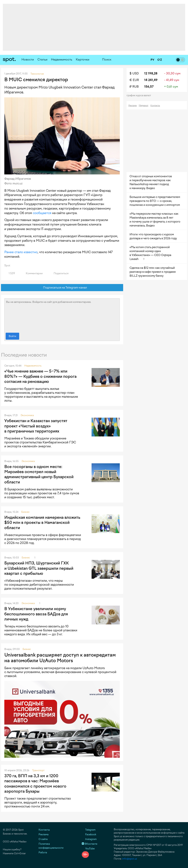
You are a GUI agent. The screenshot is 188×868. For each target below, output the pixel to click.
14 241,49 (151, 80)
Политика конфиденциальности (51, 846)
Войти (12, 336)
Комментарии (32, 273)
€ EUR (134, 80)
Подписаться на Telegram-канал (62, 288)
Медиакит (144, 106)
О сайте (43, 839)
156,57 (149, 87)
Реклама (133, 106)
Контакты (155, 106)
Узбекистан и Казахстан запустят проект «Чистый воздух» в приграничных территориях (36, 426)
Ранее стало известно (21, 252)
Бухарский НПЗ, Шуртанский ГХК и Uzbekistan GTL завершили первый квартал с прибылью (39, 568)
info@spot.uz (130, 859)
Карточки (83, 59)
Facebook (89, 834)
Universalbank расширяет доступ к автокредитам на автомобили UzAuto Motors (60, 658)
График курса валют (140, 95)
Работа (43, 852)
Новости (28, 59)
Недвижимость (62, 59)
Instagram (89, 839)
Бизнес (25, 512)
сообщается (42, 213)
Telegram (89, 830)
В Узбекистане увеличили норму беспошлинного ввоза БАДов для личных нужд (36, 614)
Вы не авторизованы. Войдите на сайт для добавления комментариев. (62, 315)
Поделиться (59, 273)
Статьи (42, 59)
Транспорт (38, 770)
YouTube (88, 849)
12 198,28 (151, 73)
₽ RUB (134, 87)
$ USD (134, 73)
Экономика (27, 415)
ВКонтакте (89, 844)
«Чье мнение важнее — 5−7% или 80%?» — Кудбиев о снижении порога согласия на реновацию (40, 376)
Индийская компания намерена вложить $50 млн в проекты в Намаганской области (42, 523)
